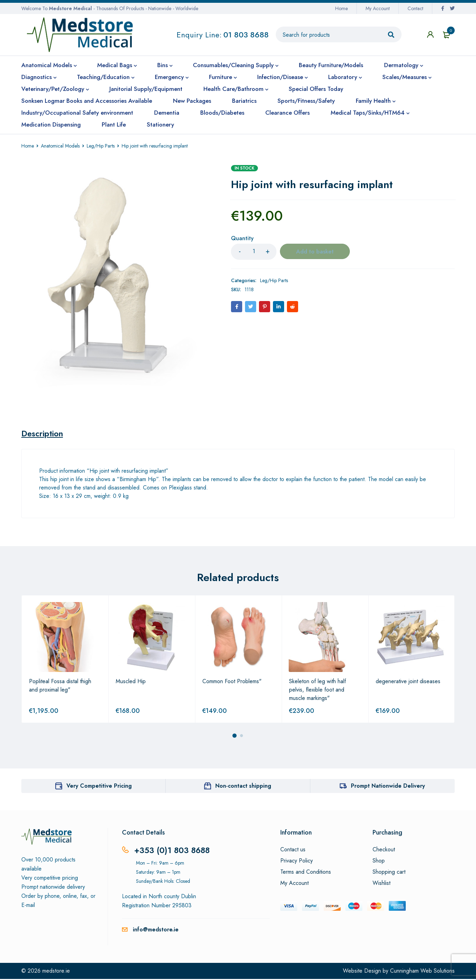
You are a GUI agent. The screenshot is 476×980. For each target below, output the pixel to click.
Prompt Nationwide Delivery (388, 787)
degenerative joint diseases (408, 682)
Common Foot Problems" (232, 682)
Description (44, 434)
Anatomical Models (60, 146)
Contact (415, 8)
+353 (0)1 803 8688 (173, 851)
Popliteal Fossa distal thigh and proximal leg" (60, 686)
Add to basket (315, 252)
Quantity (242, 239)
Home (341, 8)
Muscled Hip (131, 682)
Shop (379, 862)
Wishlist (381, 884)
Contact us (293, 851)
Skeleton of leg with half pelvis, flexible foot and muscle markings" (318, 691)
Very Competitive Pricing (99, 787)
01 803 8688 (246, 35)
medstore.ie (56, 972)
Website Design (362, 972)
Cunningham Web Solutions (422, 972)
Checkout (384, 851)
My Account (378, 8)
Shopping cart (389, 873)
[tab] (44, 434)
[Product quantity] (254, 252)
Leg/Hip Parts (101, 146)
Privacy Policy (297, 862)
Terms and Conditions (306, 873)
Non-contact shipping (243, 787)
